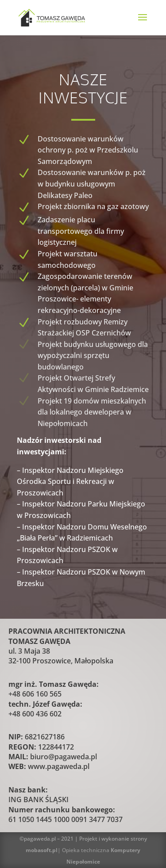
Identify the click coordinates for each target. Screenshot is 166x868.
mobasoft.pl (42, 850)
